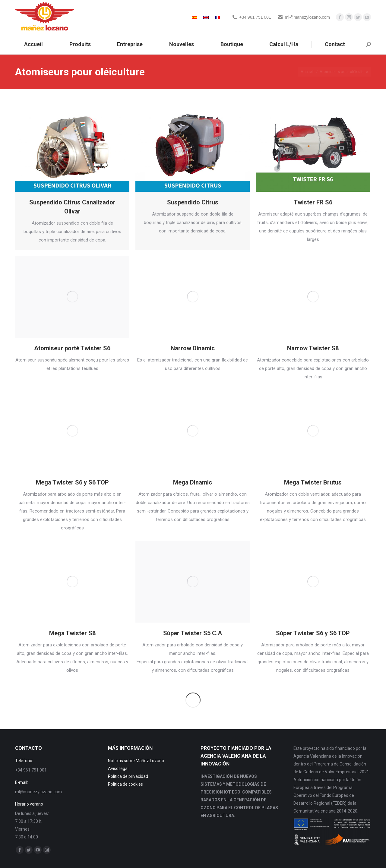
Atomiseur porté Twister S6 (72, 348)
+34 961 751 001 (255, 17)
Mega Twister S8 (72, 633)
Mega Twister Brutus (313, 482)
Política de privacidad (128, 776)
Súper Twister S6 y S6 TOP (313, 633)
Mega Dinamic (193, 482)
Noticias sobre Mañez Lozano (136, 761)
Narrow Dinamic (193, 348)
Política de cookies (125, 784)
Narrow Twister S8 (313, 348)
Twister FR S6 (313, 202)
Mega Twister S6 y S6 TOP (72, 482)
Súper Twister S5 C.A (193, 633)
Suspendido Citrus (193, 202)
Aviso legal (118, 769)
